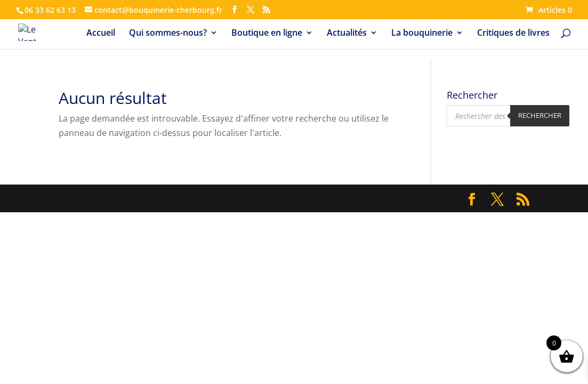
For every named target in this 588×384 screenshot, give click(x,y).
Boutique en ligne (267, 34)
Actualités (347, 34)
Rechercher (540, 115)
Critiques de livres (513, 34)
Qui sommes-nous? (168, 34)
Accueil (101, 34)
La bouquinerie (422, 34)
